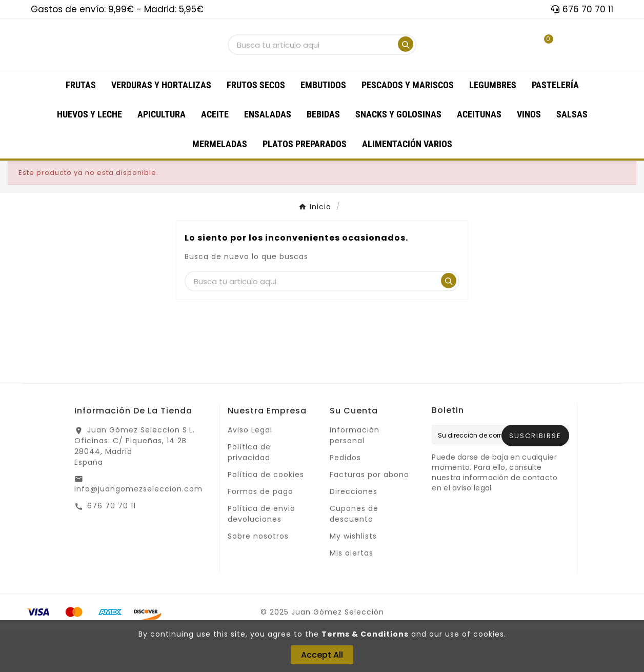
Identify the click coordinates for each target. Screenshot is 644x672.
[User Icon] (508, 65)
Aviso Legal (250, 472)
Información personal (355, 477)
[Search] (406, 65)
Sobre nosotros (258, 578)
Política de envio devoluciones (261, 556)
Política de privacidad (249, 494)
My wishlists (353, 578)
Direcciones (354, 533)
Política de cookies (266, 517)
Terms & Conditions (365, 634)
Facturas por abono (369, 517)
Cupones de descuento (354, 556)
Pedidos (345, 500)
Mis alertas (351, 595)
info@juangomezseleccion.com (138, 531)
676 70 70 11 (112, 548)
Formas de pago (260, 533)
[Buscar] (313, 66)
